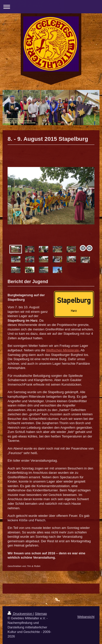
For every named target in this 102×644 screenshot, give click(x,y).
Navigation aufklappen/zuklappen (51, 7)
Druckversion (20, 614)
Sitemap (41, 614)
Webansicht (86, 617)
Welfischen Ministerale (63, 350)
